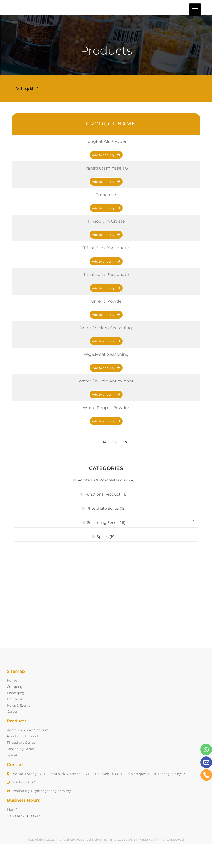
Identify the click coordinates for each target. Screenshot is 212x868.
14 (104, 464)
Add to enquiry (103, 177)
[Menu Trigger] (195, 10)
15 (115, 464)
